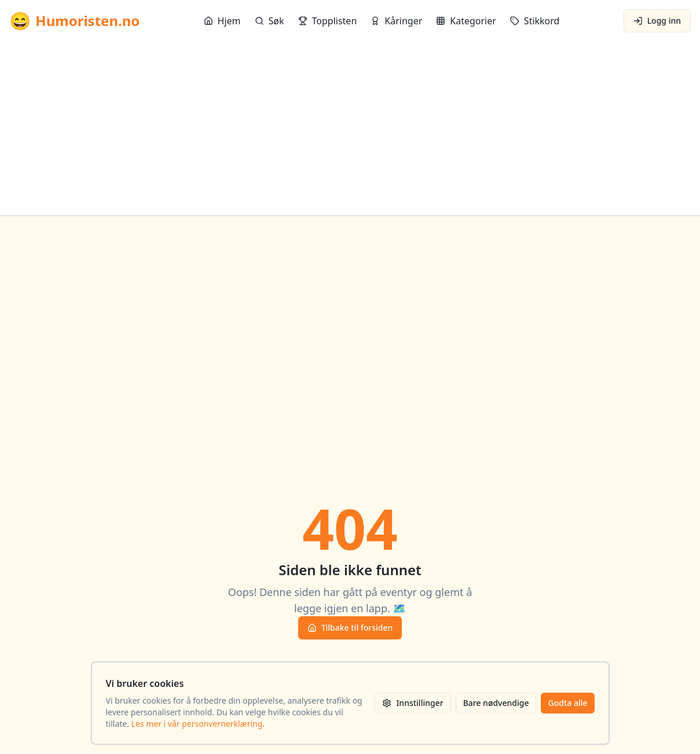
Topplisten (328, 21)
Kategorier (466, 21)
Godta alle (567, 703)
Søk (270, 21)
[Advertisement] (350, 128)
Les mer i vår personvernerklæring (197, 724)
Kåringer (396, 21)
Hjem (222, 21)
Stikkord (535, 21)
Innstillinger (413, 703)
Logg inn (657, 21)
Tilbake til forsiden (350, 628)
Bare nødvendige (496, 703)
